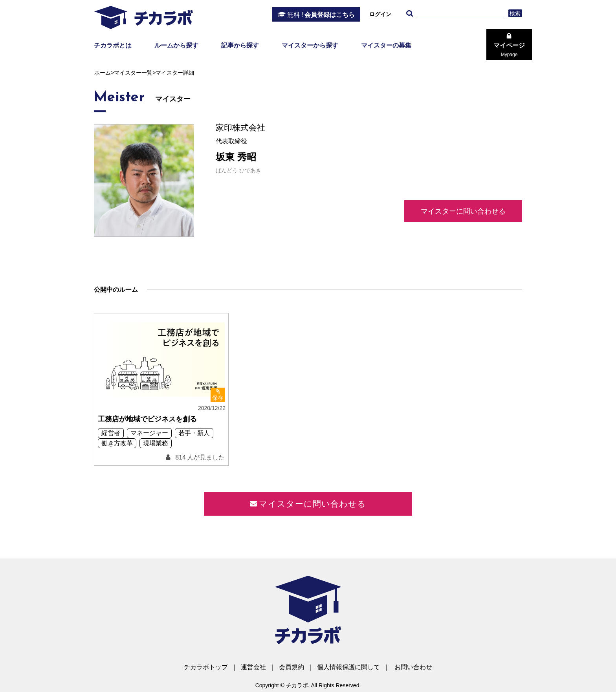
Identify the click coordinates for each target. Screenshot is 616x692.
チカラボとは (113, 45)
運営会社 (253, 667)
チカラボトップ (206, 667)
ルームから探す (176, 45)
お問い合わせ (413, 667)
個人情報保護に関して (348, 667)
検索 (515, 13)
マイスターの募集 (386, 45)
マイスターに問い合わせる (463, 211)
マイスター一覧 (133, 73)
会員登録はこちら (321, 15)
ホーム (103, 73)
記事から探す (240, 45)
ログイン (380, 14)
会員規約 (291, 667)
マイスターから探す (310, 45)
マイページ (509, 50)
